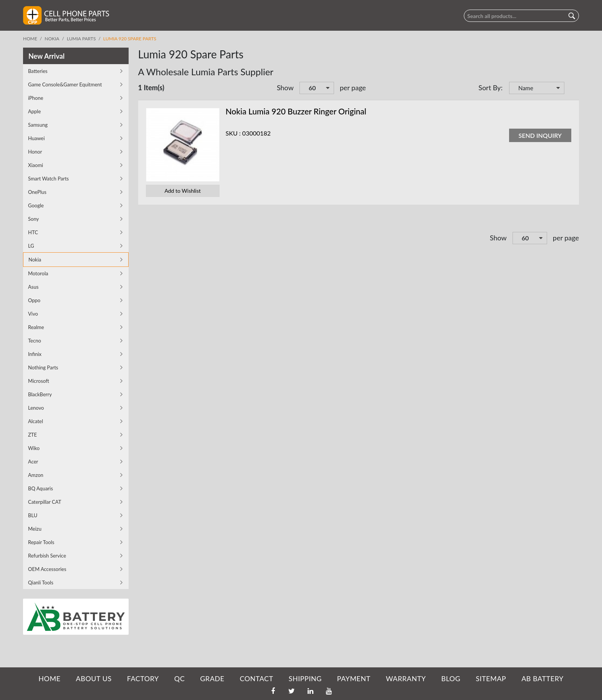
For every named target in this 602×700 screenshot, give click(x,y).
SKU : (233, 133)
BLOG (451, 678)
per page (353, 88)
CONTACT (256, 678)
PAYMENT (354, 678)
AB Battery (542, 678)
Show (285, 88)
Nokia (52, 39)
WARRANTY (406, 678)
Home (30, 39)
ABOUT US (94, 678)
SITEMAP (491, 678)
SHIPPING (305, 678)
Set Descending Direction (571, 89)
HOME (49, 678)
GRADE (212, 678)
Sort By (490, 88)
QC (179, 678)
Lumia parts (81, 39)
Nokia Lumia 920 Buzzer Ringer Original (296, 111)
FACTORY (143, 678)
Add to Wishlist (182, 191)
